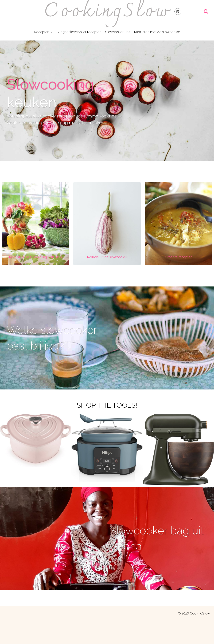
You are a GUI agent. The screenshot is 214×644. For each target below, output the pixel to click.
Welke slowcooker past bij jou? (55, 345)
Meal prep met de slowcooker (157, 32)
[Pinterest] (178, 12)
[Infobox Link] (35, 257)
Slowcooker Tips (118, 32)
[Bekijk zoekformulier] (206, 12)
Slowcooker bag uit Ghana (157, 553)
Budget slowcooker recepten (79, 32)
